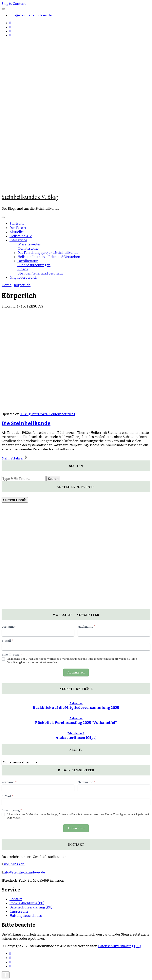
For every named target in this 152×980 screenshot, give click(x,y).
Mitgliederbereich (23, 278)
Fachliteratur (28, 261)
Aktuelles (17, 232)
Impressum (19, 912)
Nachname (86, 627)
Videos (23, 269)
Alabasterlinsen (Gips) (76, 738)
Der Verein (18, 228)
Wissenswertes (29, 244)
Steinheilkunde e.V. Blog (30, 197)
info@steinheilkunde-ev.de (31, 15)
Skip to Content (14, 4)
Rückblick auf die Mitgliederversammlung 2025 (76, 708)
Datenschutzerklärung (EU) (31, 907)
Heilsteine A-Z (21, 236)
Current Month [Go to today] (15, 500)
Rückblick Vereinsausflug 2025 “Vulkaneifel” (76, 723)
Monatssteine (28, 249)
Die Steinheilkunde (26, 423)
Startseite (17, 224)
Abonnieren (76, 673)
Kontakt (16, 899)
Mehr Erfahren (14, 458)
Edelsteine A (76, 733)
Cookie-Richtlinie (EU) (27, 903)
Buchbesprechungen (34, 265)
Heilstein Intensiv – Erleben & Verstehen (49, 257)
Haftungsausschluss (26, 916)
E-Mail (7, 641)
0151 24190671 (14, 864)
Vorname (9, 627)
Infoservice (18, 240)
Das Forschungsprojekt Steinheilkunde (48, 253)
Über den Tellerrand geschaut (40, 273)
